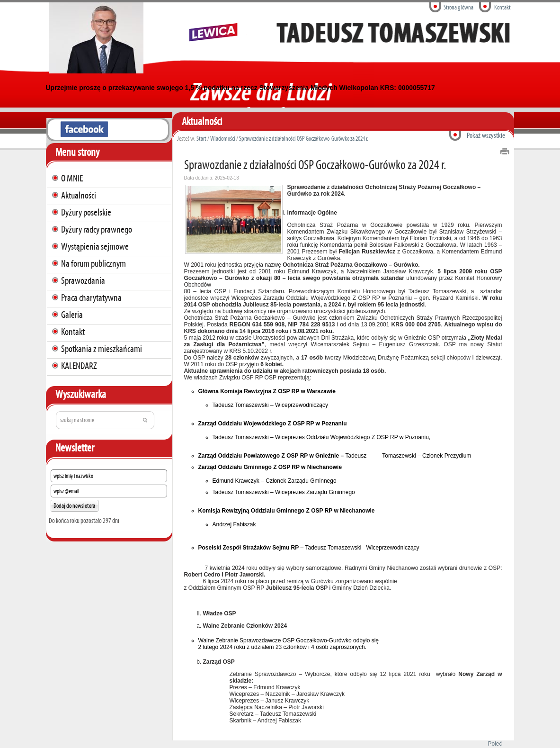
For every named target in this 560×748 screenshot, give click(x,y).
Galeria (72, 315)
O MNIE (72, 178)
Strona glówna (458, 7)
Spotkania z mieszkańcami (102, 349)
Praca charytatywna (91, 297)
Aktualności (79, 195)
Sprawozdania (83, 280)
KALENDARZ (79, 366)
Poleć (493, 744)
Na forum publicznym (93, 263)
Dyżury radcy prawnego (97, 229)
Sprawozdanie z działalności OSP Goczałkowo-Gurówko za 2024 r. (304, 139)
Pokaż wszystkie (486, 135)
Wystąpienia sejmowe (95, 246)
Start (201, 139)
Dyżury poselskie (86, 212)
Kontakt (502, 7)
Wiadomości (223, 139)
